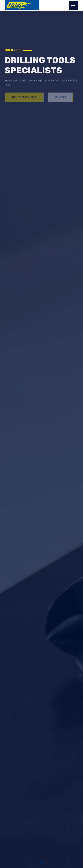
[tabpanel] (41, 60)
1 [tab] (41, 863)
